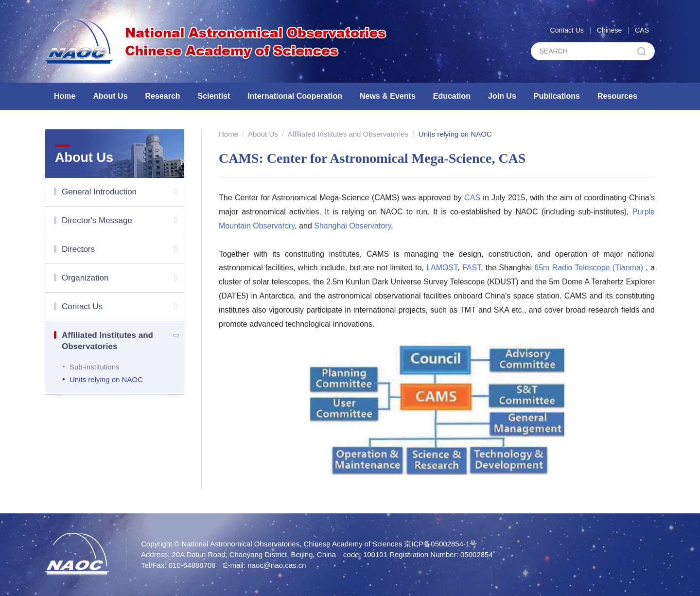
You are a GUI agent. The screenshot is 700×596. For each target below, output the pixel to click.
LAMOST (442, 268)
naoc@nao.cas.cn (277, 565)
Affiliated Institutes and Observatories (123, 339)
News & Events (388, 96)
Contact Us (567, 30)
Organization (123, 278)
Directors (123, 249)
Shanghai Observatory (352, 226)
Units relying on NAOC (106, 379)
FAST (472, 268)
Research (163, 96)
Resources (617, 96)
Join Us (502, 96)
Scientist (214, 96)
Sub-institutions (95, 367)
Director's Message (123, 221)
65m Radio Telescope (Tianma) (589, 268)
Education (452, 96)
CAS (642, 30)
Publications (557, 96)
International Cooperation (295, 96)
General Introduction (123, 192)
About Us (110, 96)
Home (65, 96)
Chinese (609, 30)
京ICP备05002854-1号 (440, 544)
